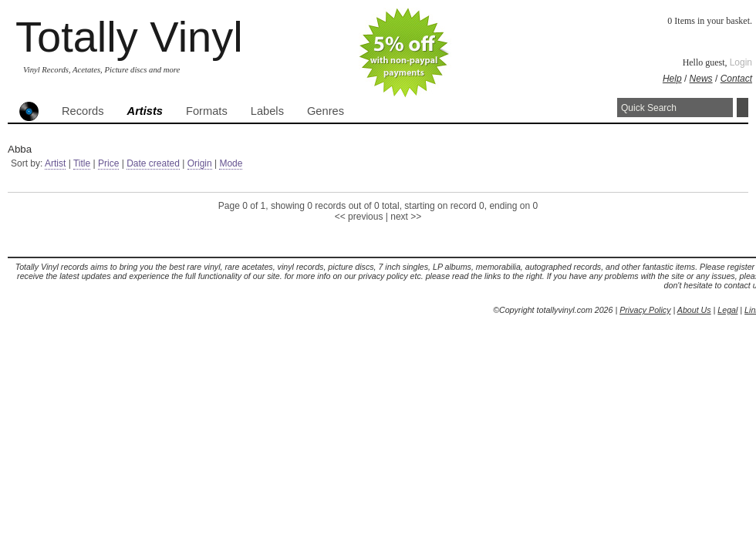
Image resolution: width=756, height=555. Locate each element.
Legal (727, 310)
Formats (207, 111)
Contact (736, 79)
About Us (694, 310)
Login (741, 62)
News (701, 79)
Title (82, 163)
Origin (200, 163)
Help (672, 79)
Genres (326, 111)
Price (108, 163)
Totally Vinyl (129, 37)
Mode (231, 163)
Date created (153, 163)
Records (83, 111)
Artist (55, 163)
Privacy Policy (645, 310)
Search (742, 108)
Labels (267, 111)
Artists (145, 111)
